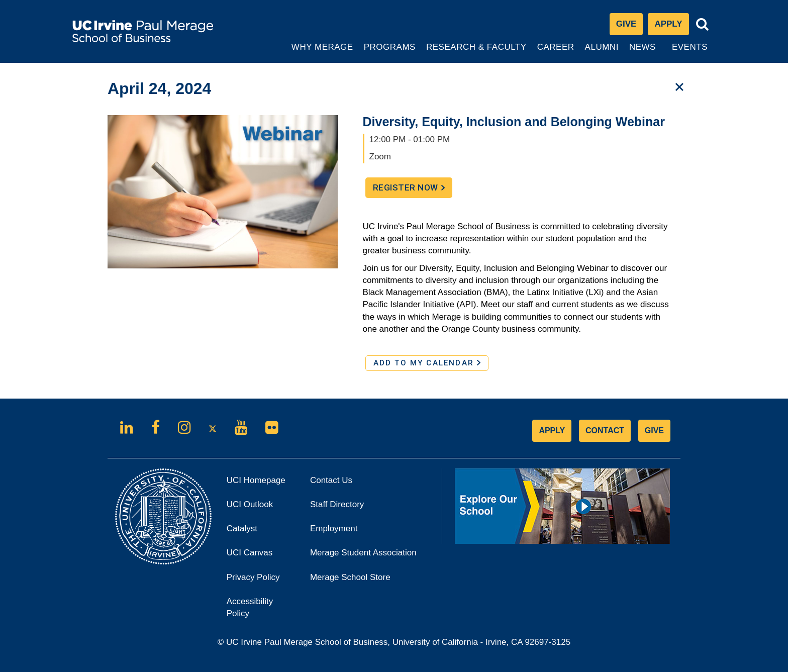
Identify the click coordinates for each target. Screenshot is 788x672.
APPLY (552, 430)
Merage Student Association (363, 553)
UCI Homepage (261, 483)
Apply (671, 26)
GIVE (654, 430)
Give (626, 24)
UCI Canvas (261, 556)
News (643, 47)
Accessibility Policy (250, 607)
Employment (334, 529)
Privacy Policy (261, 580)
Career (557, 52)
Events (690, 47)
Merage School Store (364, 580)
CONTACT (605, 430)
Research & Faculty (476, 52)
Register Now (413, 190)
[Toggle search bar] (703, 24)
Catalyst (256, 532)
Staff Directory (337, 504)
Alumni (603, 52)
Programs (390, 52)
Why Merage (322, 52)
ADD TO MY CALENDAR (427, 363)
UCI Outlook (261, 507)
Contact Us (331, 480)
